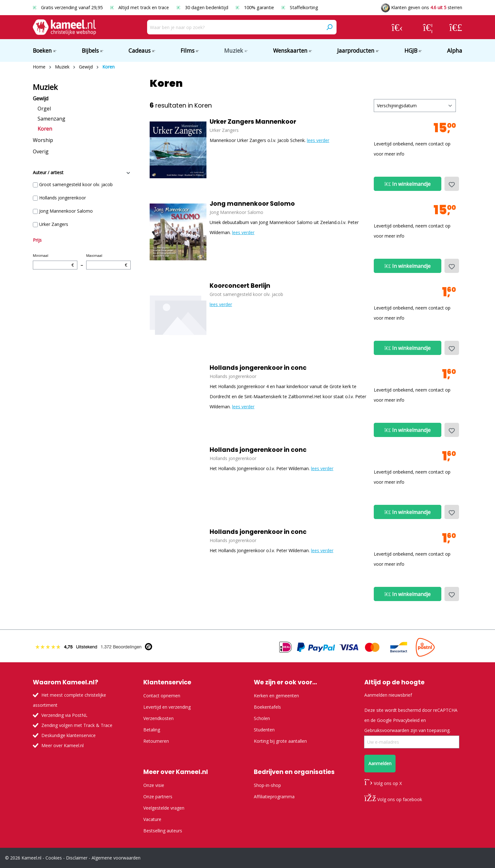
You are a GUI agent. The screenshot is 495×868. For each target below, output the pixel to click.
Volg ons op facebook (393, 799)
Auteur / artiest (82, 172)
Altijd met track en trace (140, 7)
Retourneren (156, 741)
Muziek (45, 87)
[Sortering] (415, 106)
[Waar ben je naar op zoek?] (235, 27)
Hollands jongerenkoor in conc (258, 368)
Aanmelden (380, 763)
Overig (41, 151)
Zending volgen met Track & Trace (77, 725)
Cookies (54, 858)
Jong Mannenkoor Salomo (66, 211)
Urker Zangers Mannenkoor (253, 122)
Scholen (262, 718)
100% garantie (256, 7)
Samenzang (51, 119)
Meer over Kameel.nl (63, 745)
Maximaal (108, 261)
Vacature (152, 819)
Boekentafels (267, 707)
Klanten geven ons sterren (422, 7)
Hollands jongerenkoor (63, 198)
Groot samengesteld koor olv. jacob (76, 184)
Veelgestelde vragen (164, 808)
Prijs (37, 240)
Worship (43, 140)
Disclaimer (77, 858)
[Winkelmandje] (456, 27)
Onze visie (154, 785)
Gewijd (41, 98)
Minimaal (55, 261)
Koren (45, 129)
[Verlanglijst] (428, 27)
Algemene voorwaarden (116, 858)
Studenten (264, 730)
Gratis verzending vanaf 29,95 (68, 7)
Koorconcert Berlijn (240, 286)
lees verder (318, 140)
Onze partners (158, 797)
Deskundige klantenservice (69, 735)
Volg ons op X (383, 783)
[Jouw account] (397, 27)
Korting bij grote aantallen (280, 741)
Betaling (152, 730)
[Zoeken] (329, 27)
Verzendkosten (158, 718)
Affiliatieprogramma (274, 797)
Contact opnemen (162, 696)
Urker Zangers (54, 224)
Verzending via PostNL (64, 715)
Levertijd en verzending (167, 707)
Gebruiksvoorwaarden (387, 730)
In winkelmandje (408, 184)
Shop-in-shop (267, 785)
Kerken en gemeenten (276, 696)
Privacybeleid (406, 720)
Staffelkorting (300, 7)
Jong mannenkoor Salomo (252, 204)
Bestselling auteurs (163, 831)
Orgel (44, 109)
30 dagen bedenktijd (203, 7)
